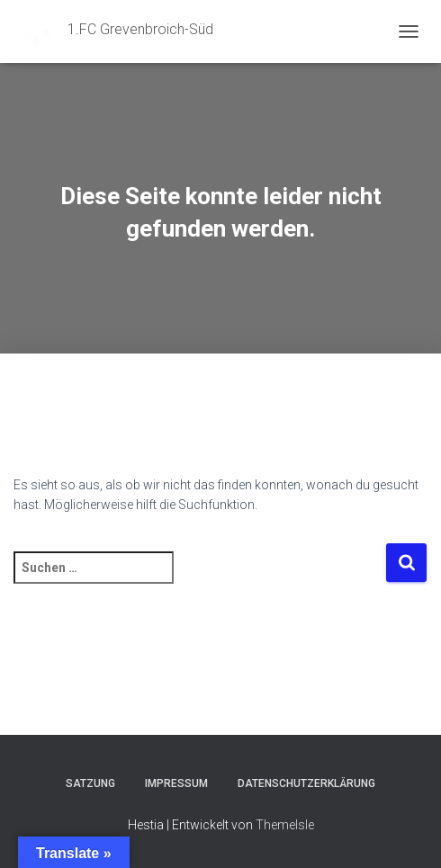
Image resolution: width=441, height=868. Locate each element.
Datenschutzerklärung (306, 783)
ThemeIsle (285, 825)
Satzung (90, 783)
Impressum (176, 783)
